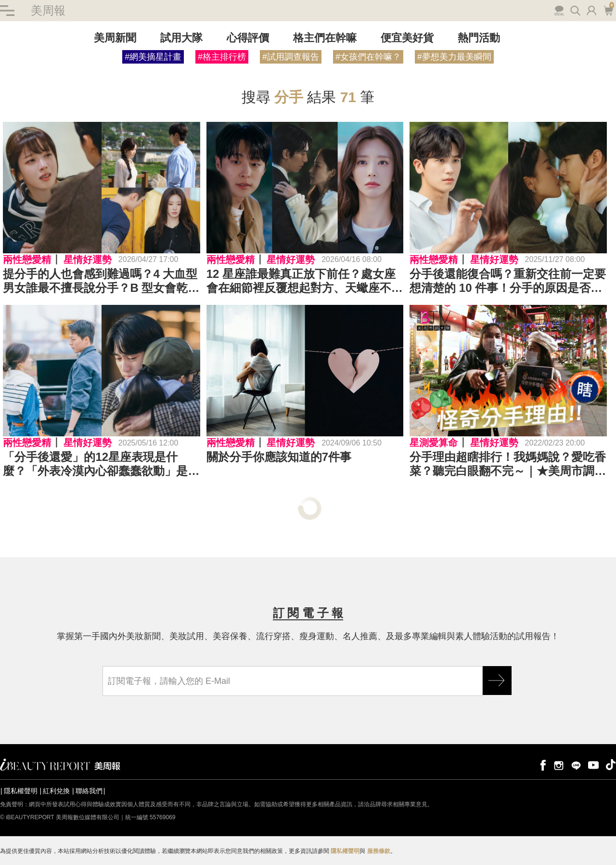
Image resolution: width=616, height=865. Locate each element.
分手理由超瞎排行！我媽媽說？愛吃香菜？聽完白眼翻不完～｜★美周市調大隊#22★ (508, 464)
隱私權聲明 (21, 791)
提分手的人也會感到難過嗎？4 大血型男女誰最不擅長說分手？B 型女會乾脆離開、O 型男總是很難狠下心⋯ (101, 281)
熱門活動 (479, 38)
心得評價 (248, 38)
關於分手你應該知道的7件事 (279, 457)
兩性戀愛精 (27, 260)
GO (497, 681)
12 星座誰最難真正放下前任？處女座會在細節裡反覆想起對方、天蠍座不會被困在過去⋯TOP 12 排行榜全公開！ (305, 281)
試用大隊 (181, 38)
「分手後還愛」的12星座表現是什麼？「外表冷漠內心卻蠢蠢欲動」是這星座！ (101, 464)
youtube (593, 765)
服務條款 (379, 851)
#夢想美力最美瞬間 (454, 57)
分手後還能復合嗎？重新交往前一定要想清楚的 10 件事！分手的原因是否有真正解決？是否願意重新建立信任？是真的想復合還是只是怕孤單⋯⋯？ (508, 281)
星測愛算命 (434, 443)
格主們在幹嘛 (325, 38)
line (576, 765)
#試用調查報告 (291, 57)
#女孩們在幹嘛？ (368, 57)
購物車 (608, 10)
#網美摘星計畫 (153, 57)
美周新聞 (115, 38)
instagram (559, 765)
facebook (541, 765)
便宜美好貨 (407, 38)
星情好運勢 (88, 260)
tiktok (611, 765)
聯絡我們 (89, 791)
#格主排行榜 (222, 57)
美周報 (48, 10)
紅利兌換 (56, 791)
